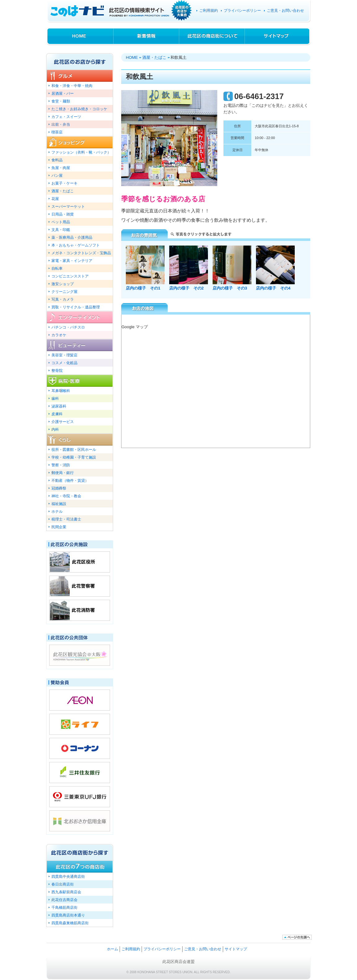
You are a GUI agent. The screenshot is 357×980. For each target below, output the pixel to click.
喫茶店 (57, 132)
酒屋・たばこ (154, 57)
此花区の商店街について (212, 37)
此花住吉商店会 (64, 900)
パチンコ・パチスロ (68, 327)
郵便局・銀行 (63, 473)
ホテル (57, 511)
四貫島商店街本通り (68, 915)
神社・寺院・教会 (66, 496)
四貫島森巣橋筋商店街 (70, 923)
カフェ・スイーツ (66, 117)
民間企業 (59, 527)
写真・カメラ (63, 299)
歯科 (55, 398)
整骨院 (57, 370)
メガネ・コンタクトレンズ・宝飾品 (81, 253)
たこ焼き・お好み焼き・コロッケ (79, 109)
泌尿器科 (59, 406)
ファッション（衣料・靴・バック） (81, 152)
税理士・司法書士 (66, 519)
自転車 (57, 268)
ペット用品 (61, 222)
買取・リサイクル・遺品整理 (76, 307)
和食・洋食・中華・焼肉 (72, 86)
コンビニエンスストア (70, 276)
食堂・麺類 (61, 101)
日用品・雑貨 (63, 214)
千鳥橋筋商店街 (64, 907)
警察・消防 (61, 465)
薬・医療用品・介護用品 (72, 237)
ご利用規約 (209, 11)
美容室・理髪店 (64, 355)
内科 (55, 429)
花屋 (55, 199)
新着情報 (146, 37)
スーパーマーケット (68, 206)
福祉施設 (59, 504)
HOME (80, 37)
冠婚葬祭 (59, 488)
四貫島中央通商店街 (68, 876)
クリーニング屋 (64, 292)
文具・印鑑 (61, 230)
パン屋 (57, 175)
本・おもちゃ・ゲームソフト (76, 245)
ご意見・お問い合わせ (285, 11)
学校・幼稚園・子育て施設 (74, 457)
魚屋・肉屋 (61, 168)
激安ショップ (63, 284)
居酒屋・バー (63, 93)
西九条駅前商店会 (66, 892)
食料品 (57, 160)
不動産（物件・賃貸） (70, 480)
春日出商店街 (63, 884)
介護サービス (63, 422)
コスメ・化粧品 (64, 363)
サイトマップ (278, 37)
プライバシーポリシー (242, 11)
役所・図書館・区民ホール (74, 449)
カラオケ (59, 335)
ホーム (112, 949)
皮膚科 (57, 414)
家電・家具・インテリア (72, 261)
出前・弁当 (61, 124)
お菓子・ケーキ (64, 183)
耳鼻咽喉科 (61, 391)
